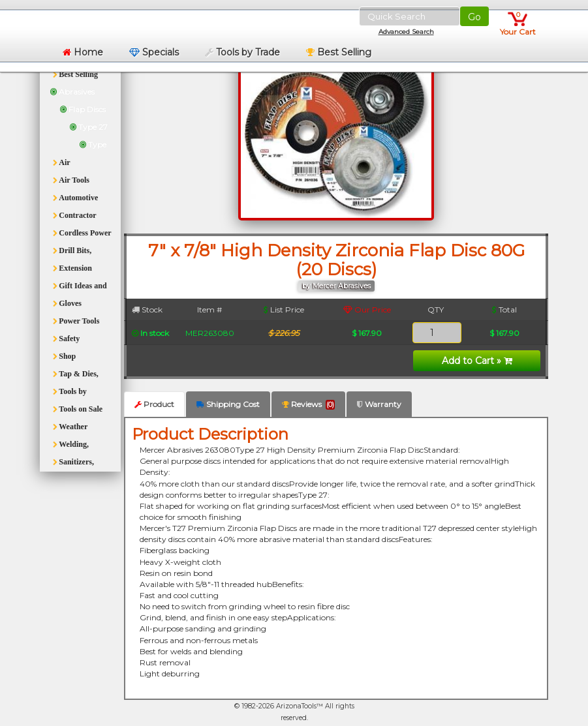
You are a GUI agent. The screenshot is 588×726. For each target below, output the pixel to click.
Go (474, 17)
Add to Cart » (477, 361)
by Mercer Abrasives (336, 286)
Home (83, 52)
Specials (154, 52)
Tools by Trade (242, 52)
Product (154, 404)
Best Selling (339, 52)
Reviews (308, 404)
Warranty (379, 404)
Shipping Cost (228, 404)
